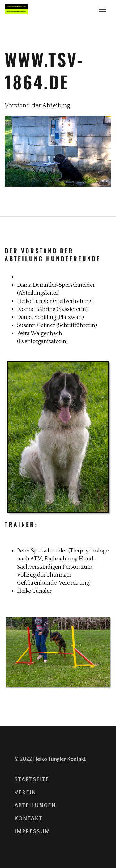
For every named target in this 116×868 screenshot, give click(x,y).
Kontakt (76, 759)
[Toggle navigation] (102, 9)
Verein (25, 793)
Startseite (32, 780)
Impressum (32, 832)
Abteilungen (35, 806)
